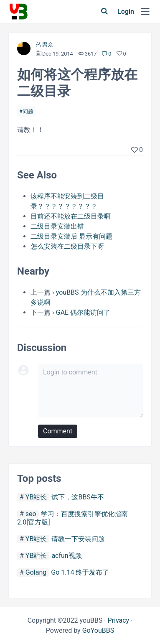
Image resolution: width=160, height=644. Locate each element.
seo (31, 514)
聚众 (48, 45)
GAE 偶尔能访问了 (83, 312)
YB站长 (36, 497)
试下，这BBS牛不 (77, 497)
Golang (36, 572)
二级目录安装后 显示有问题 (71, 236)
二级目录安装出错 (57, 226)
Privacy (118, 620)
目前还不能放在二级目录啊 (71, 216)
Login (126, 11)
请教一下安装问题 (78, 539)
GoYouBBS (98, 630)
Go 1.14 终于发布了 (80, 572)
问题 (28, 111)
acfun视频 (66, 556)
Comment (58, 431)
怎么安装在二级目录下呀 (67, 246)
